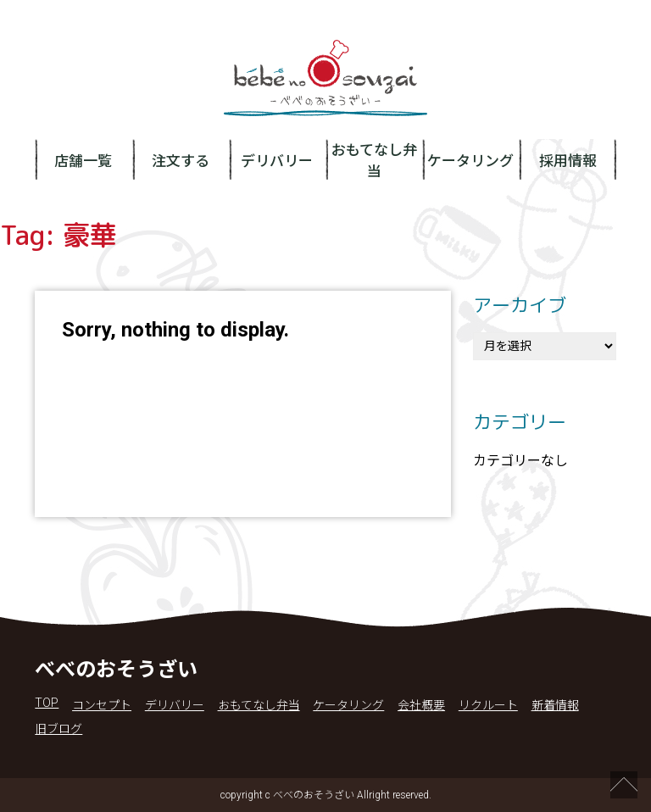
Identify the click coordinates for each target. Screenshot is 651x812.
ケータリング (470, 161)
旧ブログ (58, 729)
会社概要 (421, 705)
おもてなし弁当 (374, 161)
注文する (181, 161)
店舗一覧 (83, 161)
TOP (47, 703)
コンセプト (102, 705)
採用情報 (568, 161)
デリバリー (277, 161)
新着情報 (555, 705)
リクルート (488, 705)
